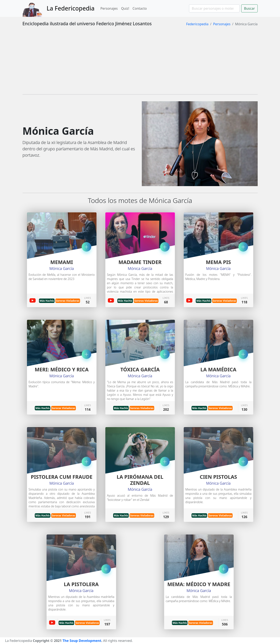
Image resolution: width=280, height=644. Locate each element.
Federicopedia (197, 24)
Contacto (140, 8)
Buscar (249, 8)
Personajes (109, 8)
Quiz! (125, 8)
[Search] (214, 8)
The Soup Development (82, 641)
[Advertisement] (140, 61)
